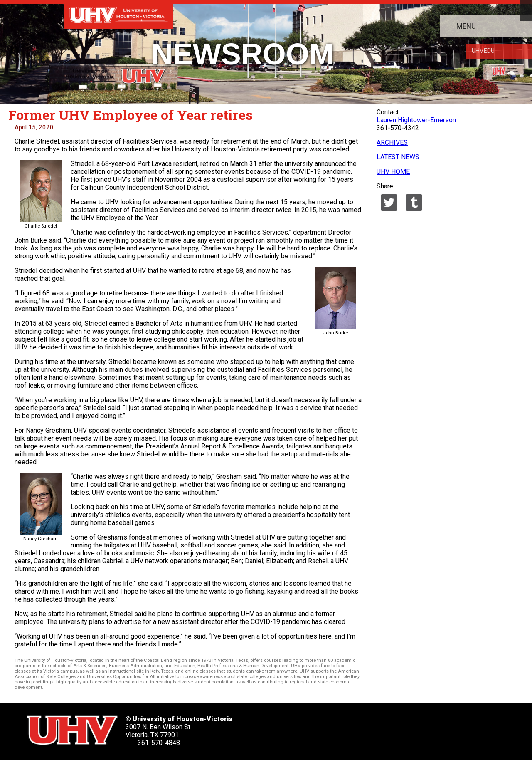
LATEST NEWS (398, 157)
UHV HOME (393, 172)
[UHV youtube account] (366, 728)
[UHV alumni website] (416, 728)
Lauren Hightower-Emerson (416, 120)
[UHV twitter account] (290, 728)
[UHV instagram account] (391, 728)
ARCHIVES (392, 142)
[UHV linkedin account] (340, 728)
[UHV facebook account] (315, 728)
